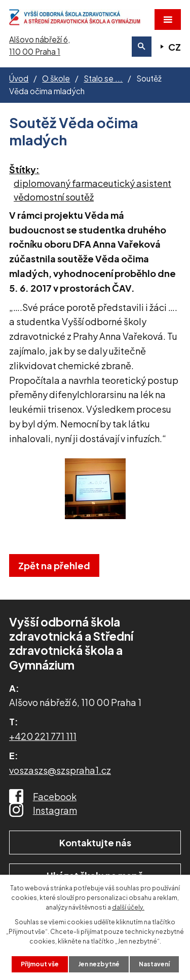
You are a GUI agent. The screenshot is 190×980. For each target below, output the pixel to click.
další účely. (128, 907)
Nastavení (154, 964)
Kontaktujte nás (95, 842)
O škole (56, 78)
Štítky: (24, 169)
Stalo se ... (103, 78)
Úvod (19, 78)
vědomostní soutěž (54, 197)
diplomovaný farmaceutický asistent (92, 183)
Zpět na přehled (54, 565)
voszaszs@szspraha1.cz (60, 770)
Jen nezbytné (99, 964)
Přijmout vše (40, 964)
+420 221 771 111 (43, 736)
